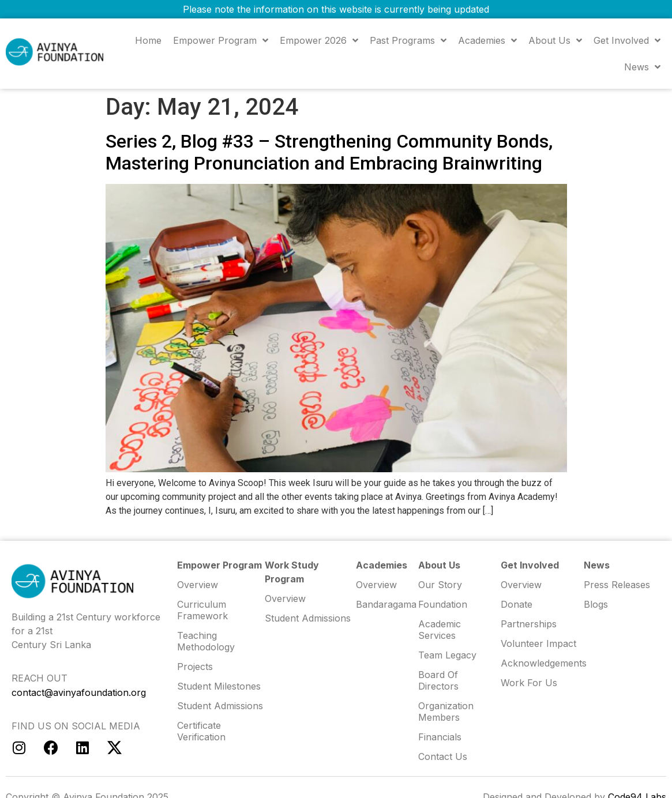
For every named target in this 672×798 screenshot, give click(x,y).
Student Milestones (219, 686)
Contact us (443, 756)
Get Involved (627, 40)
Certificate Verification (201, 731)
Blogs (596, 604)
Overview (521, 585)
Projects (195, 667)
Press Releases (617, 585)
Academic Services (440, 630)
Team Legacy (447, 655)
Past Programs (408, 40)
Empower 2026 (319, 40)
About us (555, 40)
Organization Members (446, 712)
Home (148, 40)
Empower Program (221, 40)
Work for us (529, 683)
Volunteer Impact (538, 643)
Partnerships (529, 624)
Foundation (443, 604)
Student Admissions (308, 618)
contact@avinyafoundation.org (79, 692)
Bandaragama (386, 604)
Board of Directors (438, 680)
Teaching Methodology (206, 641)
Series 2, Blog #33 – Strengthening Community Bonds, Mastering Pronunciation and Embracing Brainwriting (329, 152)
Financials (440, 737)
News (642, 67)
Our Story (440, 585)
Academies (487, 40)
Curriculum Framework (202, 610)
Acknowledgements (542, 663)
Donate (517, 604)
